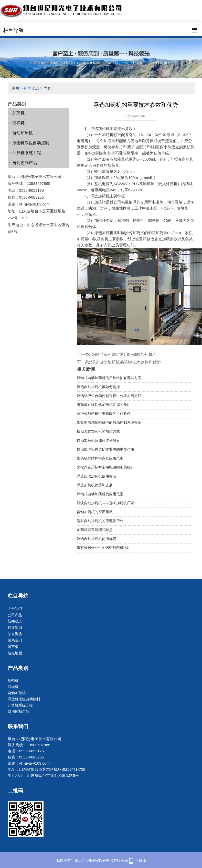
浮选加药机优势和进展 (95, 485)
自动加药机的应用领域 (95, 512)
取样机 (18, 123)
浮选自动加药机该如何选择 (98, 387)
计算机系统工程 (27, 153)
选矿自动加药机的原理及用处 (100, 521)
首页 (16, 88)
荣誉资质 (15, 634)
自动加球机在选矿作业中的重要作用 (105, 449)
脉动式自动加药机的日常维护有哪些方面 (109, 378)
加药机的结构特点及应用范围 (100, 458)
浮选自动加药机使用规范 (97, 539)
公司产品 (15, 615)
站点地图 (15, 653)
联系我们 (15, 640)
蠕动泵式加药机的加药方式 (98, 431)
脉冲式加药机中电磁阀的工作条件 (104, 414)
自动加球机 (23, 133)
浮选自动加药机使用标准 (97, 476)
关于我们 (15, 609)
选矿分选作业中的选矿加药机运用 (104, 548)
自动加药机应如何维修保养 (98, 440)
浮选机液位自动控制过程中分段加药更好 (109, 396)
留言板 (13, 647)
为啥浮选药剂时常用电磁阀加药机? (123, 354)
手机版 (141, 860)
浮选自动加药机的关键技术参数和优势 (126, 362)
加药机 (18, 113)
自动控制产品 (25, 163)
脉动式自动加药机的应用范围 (100, 494)
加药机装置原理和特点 (95, 530)
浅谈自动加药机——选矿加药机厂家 (105, 503)
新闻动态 (31, 88)
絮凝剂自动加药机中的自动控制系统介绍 (109, 423)
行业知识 (15, 628)
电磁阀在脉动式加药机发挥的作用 (104, 405)
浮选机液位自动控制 (31, 143)
